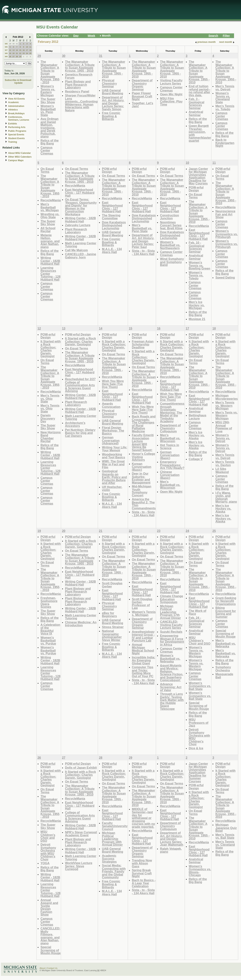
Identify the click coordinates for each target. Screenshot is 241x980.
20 (13, 53)
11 (30, 47)
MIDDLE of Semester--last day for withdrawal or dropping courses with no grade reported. (143, 818)
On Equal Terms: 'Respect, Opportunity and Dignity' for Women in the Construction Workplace (81, 207)
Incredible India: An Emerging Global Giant (144, 660)
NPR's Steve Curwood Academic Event (81, 834)
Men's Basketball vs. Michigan (50, 207)
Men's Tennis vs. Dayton (225, 463)
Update (18, 83)
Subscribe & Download (18, 80)
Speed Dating (225, 277)
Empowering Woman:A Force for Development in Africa (172, 640)
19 (10, 53)
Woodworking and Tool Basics (114, 456)
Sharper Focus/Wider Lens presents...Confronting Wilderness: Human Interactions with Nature (81, 103)
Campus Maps (16, 160)
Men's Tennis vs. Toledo (225, 108)
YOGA (45, 863)
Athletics (13, 110)
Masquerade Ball (224, 676)
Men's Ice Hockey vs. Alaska (197, 435)
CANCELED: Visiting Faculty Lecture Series (171, 625)
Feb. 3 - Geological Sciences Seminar (197, 103)
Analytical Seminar (196, 113)
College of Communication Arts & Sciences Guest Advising (80, 817)
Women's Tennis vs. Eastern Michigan (48, 91)
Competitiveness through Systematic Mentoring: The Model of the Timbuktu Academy (172, 412)
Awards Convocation (111, 405)
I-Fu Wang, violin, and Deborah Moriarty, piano (226, 497)
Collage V (196, 459)
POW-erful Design (109, 170)
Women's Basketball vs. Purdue (48, 641)
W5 (6, 44)
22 (20, 53)
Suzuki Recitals (171, 632)
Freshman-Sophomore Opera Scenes (49, 602)
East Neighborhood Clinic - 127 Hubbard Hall (80, 193)
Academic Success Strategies (109, 859)
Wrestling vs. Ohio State (50, 216)
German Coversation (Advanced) (111, 440)
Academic (13, 102)
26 (10, 56)
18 (30, 50)
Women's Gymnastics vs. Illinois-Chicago (200, 871)
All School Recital (48, 230)
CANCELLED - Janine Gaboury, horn (81, 256)
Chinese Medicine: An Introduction (81, 624)
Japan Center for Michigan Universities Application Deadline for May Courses (198, 176)
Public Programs (17, 131)
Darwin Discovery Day (48, 418)
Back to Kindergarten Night (225, 143)
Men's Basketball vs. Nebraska (226, 643)
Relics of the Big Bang (50, 142)
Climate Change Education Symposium (171, 599)
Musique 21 (197, 319)
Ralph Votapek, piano (171, 850)
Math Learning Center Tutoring (81, 245)
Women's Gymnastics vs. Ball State (200, 686)
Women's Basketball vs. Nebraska (170, 658)
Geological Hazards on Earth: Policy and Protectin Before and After (114, 477)
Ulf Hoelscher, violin (112, 488)
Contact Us (52, 968)
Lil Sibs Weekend (222, 470)
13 (13, 50)
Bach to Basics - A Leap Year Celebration (144, 883)
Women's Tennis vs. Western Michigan (196, 652)
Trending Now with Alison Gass (142, 863)
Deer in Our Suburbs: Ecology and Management (141, 478)
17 (27, 50)
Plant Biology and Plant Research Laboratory (78, 84)
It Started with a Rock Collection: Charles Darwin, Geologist (51, 349)
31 (17, 44)
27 (13, 56)
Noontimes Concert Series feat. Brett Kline (171, 225)
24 (27, 53)
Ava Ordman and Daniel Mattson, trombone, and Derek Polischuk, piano (49, 128)
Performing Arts (17, 127)
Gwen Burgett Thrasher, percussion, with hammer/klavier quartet (200, 133)
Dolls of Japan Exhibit (81, 768)
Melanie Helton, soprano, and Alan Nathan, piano (50, 241)
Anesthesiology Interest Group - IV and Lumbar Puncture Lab (143, 636)
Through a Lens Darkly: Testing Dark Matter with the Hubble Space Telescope (172, 701)
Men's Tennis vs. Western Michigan (225, 405)
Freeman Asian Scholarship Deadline (143, 344)
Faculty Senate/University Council (115, 826)
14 (17, 50)
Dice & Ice (196, 748)
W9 (6, 56)
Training (13, 142)
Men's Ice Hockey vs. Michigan (197, 305)
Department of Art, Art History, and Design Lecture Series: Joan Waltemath (172, 839)
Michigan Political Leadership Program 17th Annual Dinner (170, 612)
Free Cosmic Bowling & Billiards (111, 116)
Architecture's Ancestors (75, 424)
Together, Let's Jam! (143, 105)
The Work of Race (198, 612)
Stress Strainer (113, 627)
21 (17, 53)
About (42, 968)
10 (27, 47)
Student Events (16, 138)
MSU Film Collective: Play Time (171, 101)
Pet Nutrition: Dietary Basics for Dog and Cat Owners (80, 433)
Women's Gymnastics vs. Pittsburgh (227, 234)
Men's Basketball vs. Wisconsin (170, 438)
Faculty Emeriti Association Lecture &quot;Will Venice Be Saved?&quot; (143, 442)
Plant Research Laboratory (76, 231)
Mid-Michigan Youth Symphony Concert (142, 491)
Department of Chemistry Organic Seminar (142, 85)
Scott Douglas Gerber (112, 585)
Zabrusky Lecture (78, 225)
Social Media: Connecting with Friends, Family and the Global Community (114, 871)
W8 (6, 53)
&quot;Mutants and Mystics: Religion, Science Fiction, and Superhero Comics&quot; (172, 673)
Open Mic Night (171, 94)
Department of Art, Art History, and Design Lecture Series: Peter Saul (143, 241)
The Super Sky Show (48, 101)
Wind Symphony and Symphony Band (172, 262)
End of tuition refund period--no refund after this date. (200, 91)
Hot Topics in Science (169, 447)
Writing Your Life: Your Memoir (115, 449)
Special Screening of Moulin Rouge (199, 706)
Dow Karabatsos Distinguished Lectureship (114, 225)
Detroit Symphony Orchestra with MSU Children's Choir (199, 737)
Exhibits (13, 124)
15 (20, 50)
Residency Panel (77, 91)
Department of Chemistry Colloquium (170, 428)
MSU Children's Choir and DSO (200, 641)
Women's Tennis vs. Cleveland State (223, 98)
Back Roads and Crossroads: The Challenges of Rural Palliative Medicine (144, 424)
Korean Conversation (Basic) (142, 467)
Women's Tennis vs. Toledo (196, 275)
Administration (16, 106)
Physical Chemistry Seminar (109, 83)
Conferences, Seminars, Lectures (19, 118)
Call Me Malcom (76, 250)
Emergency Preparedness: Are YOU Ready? (172, 465)
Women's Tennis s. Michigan (144, 613)
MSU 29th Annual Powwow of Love (224, 427)
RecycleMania (51, 200)
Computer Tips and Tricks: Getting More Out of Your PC (143, 672)
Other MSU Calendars (20, 157)
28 (17, 56)
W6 (6, 47)
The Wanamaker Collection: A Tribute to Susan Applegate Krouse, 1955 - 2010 (50, 72)
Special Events (16, 135)
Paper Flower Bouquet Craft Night (142, 96)
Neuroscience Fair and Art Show (225, 214)
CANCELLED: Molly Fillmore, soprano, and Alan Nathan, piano (50, 936)
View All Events (16, 99)
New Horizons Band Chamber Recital (51, 437)
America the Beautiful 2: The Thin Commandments (144, 504)
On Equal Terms (47, 170)
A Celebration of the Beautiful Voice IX (50, 629)
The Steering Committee (111, 217)
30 (13, 44)
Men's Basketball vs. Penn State (142, 228)
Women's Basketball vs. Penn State (48, 110)
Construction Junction (169, 217)
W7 (6, 50)
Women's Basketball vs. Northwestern (170, 245)
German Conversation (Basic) (170, 455)
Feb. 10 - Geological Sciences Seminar (197, 247)
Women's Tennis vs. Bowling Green (200, 265)
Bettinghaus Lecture (198, 417)
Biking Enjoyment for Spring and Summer (226, 612)
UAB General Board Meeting (112, 92)
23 (24, 53)
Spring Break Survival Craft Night (142, 873)
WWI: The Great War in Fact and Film (113, 464)
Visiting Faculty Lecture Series (171, 82)
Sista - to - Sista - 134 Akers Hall (143, 252)
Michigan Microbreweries (227, 397)
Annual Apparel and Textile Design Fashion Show (49, 907)
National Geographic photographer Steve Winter (112, 635)
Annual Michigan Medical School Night (143, 649)
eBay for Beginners (109, 615)
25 (30, 53)
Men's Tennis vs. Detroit (225, 88)
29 (10, 44)
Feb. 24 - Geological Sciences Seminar (197, 622)
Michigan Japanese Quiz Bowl (226, 828)
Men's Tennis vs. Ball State (225, 836)
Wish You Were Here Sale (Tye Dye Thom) (113, 384)
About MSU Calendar (19, 153)
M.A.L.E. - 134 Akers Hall (112, 251)
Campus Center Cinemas (47, 150)
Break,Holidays (16, 113)
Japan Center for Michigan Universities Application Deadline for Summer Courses (198, 772)
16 (24, 50)
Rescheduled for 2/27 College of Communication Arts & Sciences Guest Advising (80, 385)
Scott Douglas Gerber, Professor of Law (142, 604)
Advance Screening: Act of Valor (171, 687)
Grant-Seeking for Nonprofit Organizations (226, 601)
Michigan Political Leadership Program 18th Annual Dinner (112, 839)
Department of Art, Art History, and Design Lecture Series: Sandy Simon (113, 103)
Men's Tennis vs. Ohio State (50, 398)
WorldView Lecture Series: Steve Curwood (79, 866)
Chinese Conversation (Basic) (170, 475)
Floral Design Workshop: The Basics (113, 431)
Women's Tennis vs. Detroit (223, 438)
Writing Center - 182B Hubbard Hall (50, 261)
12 (10, 50)
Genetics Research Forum (79, 76)
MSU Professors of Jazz (199, 723)
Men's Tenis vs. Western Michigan (226, 415)
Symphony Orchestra (223, 669)
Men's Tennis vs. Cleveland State (225, 845)
